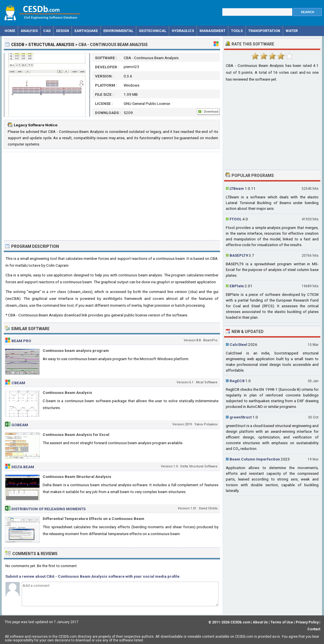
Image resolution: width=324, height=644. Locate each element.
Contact (314, 629)
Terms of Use (282, 622)
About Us (260, 622)
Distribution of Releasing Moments (49, 509)
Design (63, 31)
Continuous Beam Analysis (67, 392)
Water (292, 31)
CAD (47, 31)
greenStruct (241, 417)
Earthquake (86, 31)
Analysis (29, 31)
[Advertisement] (112, 196)
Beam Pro (21, 341)
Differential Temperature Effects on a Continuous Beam (93, 519)
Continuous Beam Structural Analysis (77, 476)
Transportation (264, 31)
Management (213, 31)
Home (10, 31)
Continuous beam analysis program (76, 350)
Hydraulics (183, 31)
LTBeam (237, 188)
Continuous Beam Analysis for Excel (76, 434)
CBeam (18, 383)
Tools (237, 31)
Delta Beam (23, 467)
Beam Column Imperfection (255, 459)
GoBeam (20, 425)
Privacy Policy (307, 622)
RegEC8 (237, 381)
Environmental (118, 31)
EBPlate (237, 286)
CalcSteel (238, 344)
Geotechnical (153, 31)
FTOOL (236, 219)
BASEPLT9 (239, 255)
